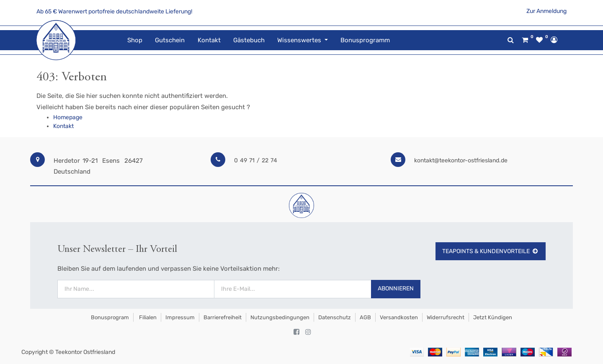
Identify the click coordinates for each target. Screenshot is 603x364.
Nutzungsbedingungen (280, 317)
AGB (365, 317)
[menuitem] (135, 40)
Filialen (147, 317)
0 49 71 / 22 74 (256, 160)
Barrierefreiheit (223, 317)
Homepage (68, 117)
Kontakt (63, 126)
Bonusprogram (109, 317)
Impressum (180, 317)
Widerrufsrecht (446, 317)
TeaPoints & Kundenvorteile (491, 251)
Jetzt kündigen (493, 317)
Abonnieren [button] (396, 288)
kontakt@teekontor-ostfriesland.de (461, 160)
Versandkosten (399, 317)
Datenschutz (335, 317)
